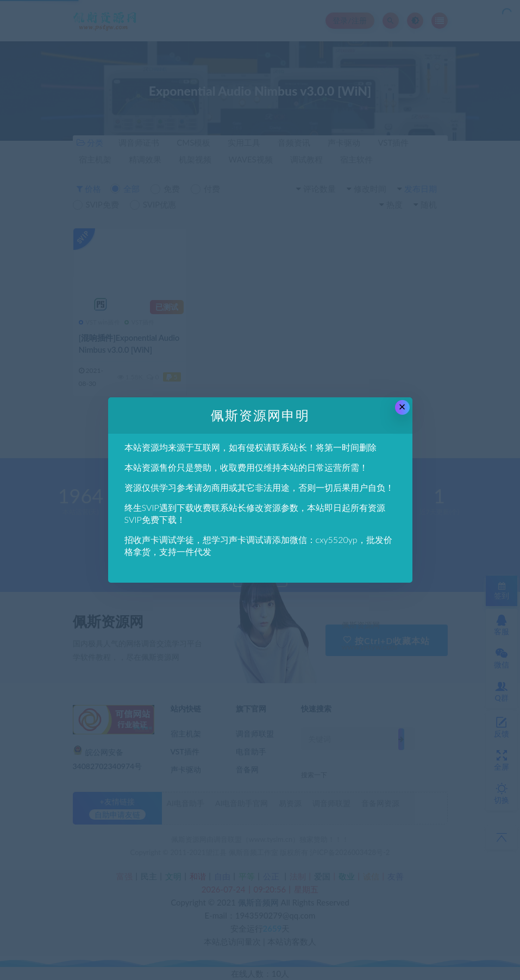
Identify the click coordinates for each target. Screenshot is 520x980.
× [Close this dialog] (402, 407)
